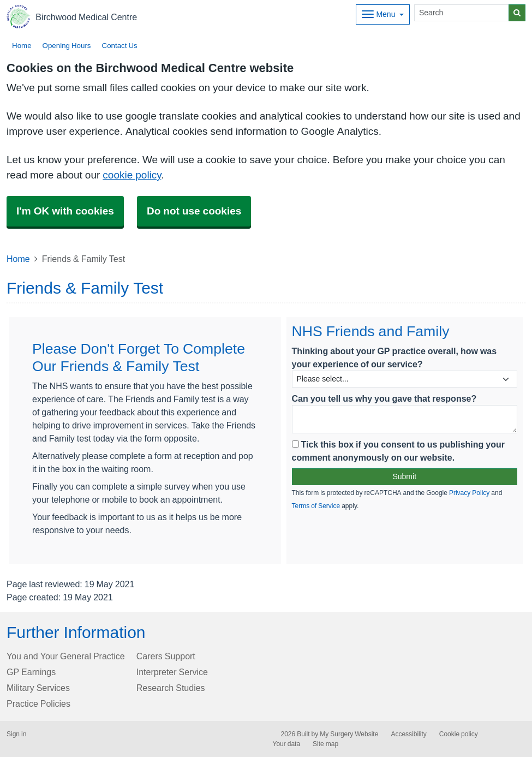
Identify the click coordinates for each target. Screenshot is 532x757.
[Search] (462, 13)
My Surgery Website (349, 734)
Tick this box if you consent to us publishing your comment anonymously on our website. (399, 451)
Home (22, 46)
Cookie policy (459, 734)
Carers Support (166, 656)
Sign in (16, 734)
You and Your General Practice (66, 656)
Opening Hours (67, 46)
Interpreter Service (172, 672)
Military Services (38, 688)
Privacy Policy (469, 493)
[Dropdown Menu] (383, 14)
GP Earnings (31, 672)
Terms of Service (316, 506)
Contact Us (120, 46)
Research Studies (171, 688)
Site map (325, 744)
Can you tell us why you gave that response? (384, 398)
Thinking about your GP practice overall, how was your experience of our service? (394, 357)
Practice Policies (38, 704)
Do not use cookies (194, 211)
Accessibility (408, 734)
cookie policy (132, 175)
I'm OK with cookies (65, 211)
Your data (287, 744)
